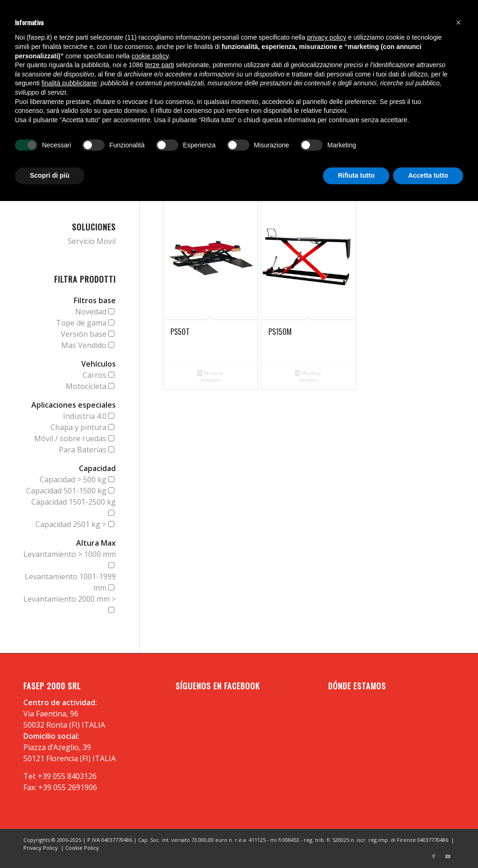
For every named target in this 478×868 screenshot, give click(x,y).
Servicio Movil (92, 241)
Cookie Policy (82, 848)
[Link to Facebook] (434, 856)
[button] (458, 22)
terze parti (160, 65)
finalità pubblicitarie (69, 83)
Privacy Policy (41, 848)
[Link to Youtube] (448, 856)
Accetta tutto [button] (428, 175)
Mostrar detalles (211, 376)
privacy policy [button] (327, 37)
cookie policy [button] (150, 56)
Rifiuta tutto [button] (356, 175)
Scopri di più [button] (50, 175)
